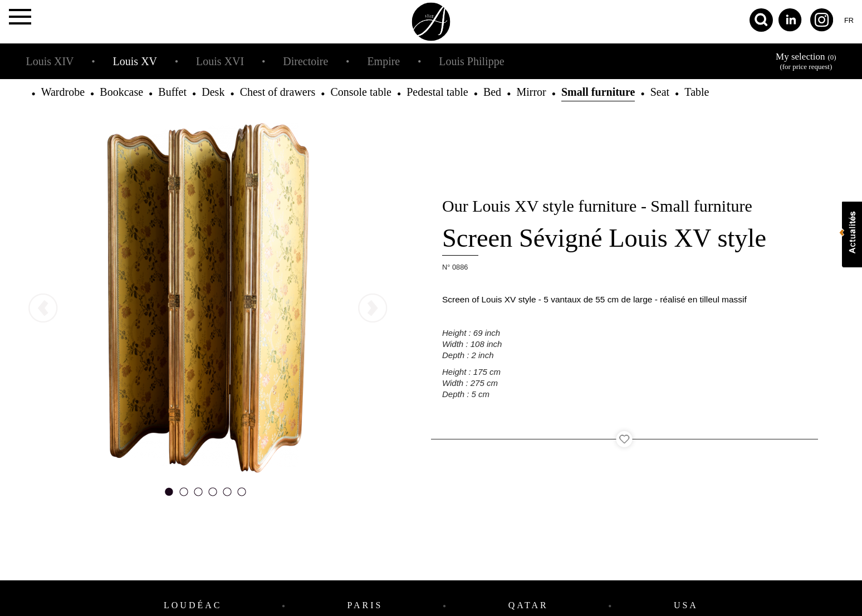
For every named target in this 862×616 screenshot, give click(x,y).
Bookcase (121, 92)
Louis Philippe (471, 61)
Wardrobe (63, 92)
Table (697, 92)
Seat (660, 92)
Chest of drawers (278, 92)
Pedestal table (437, 92)
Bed (492, 92)
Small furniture (598, 92)
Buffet (172, 92)
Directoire (305, 61)
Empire (383, 61)
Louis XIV (50, 61)
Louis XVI (220, 61)
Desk (213, 92)
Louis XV (135, 61)
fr (849, 20)
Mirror (531, 92)
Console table (361, 92)
